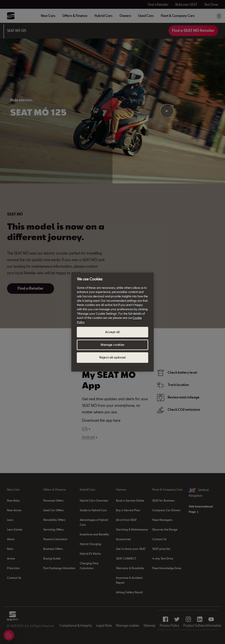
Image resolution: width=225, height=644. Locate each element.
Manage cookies (112, 345)
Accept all (112, 332)
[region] (113, 322)
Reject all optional (112, 357)
